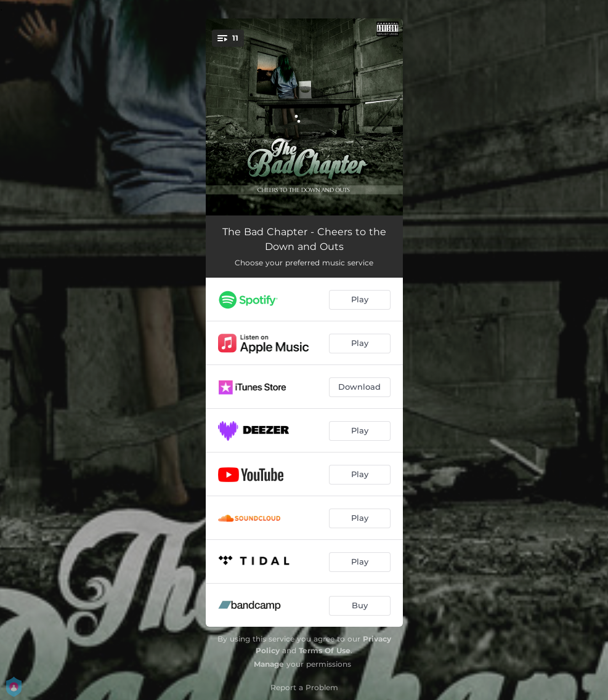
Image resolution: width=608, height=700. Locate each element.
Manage (269, 664)
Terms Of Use (325, 650)
